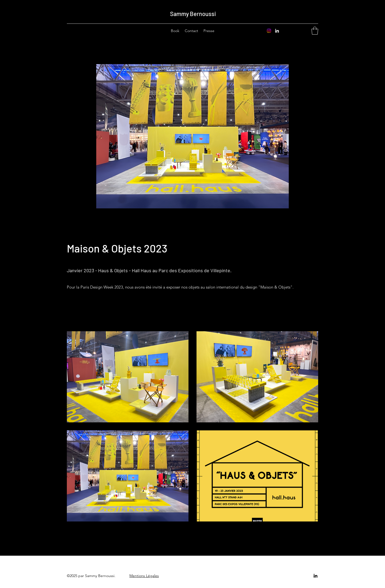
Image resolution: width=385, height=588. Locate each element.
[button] (315, 31)
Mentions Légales (144, 576)
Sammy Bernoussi (193, 14)
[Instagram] (269, 31)
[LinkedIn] (277, 31)
